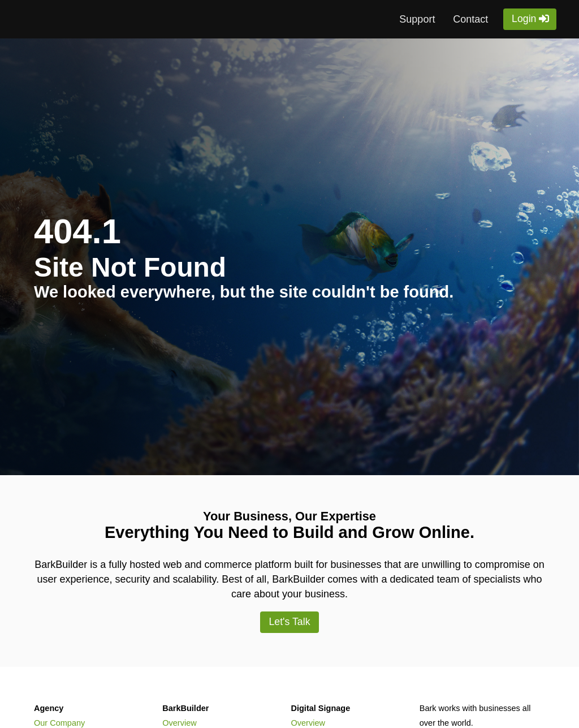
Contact (470, 19)
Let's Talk (289, 622)
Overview (179, 723)
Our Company (59, 723)
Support (417, 19)
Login (524, 19)
